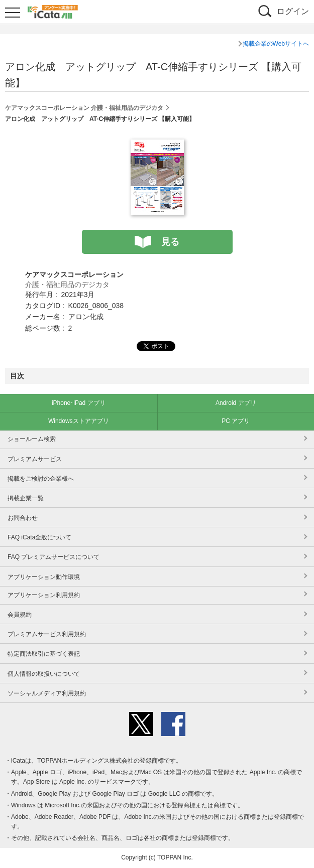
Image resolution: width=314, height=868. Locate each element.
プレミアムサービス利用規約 (47, 634)
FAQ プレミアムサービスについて (54, 557)
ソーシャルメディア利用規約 (47, 693)
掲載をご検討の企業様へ (41, 479)
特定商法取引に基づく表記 (44, 654)
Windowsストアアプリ (79, 421)
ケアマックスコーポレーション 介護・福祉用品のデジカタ (84, 108)
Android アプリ (236, 403)
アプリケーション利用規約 (44, 595)
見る (170, 242)
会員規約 (20, 615)
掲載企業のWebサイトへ (276, 44)
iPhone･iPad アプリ (79, 403)
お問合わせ (23, 518)
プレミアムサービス (35, 459)
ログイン (293, 11)
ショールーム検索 (32, 439)
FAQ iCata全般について (39, 537)
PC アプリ (236, 421)
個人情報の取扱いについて (44, 674)
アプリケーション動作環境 (44, 577)
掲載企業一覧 (26, 498)
